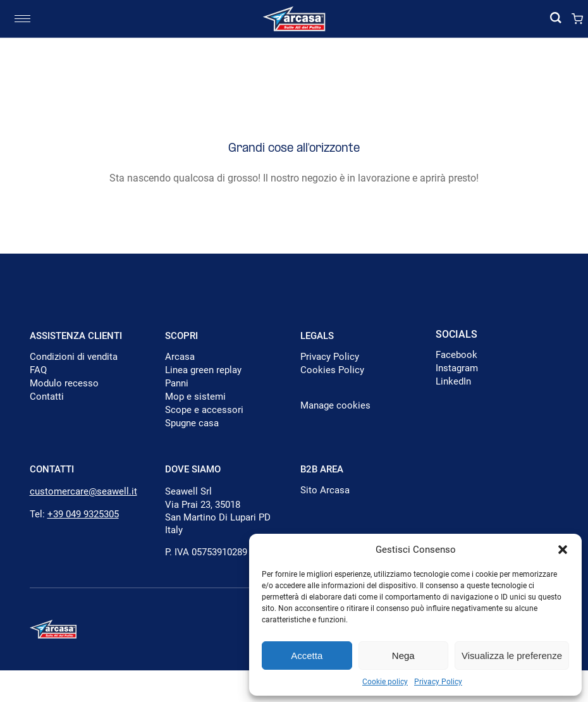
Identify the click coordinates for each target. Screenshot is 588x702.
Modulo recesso (64, 383)
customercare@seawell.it (83, 491)
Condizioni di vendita (74, 357)
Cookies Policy (332, 370)
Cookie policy (385, 682)
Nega (403, 656)
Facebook (456, 355)
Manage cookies (335, 405)
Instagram (457, 368)
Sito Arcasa (325, 490)
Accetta (307, 656)
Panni (177, 383)
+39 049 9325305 (83, 514)
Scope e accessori (204, 410)
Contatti (47, 397)
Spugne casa (192, 423)
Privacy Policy (438, 682)
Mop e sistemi (195, 397)
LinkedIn (453, 381)
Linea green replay (203, 370)
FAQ (38, 370)
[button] (563, 550)
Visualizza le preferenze (512, 656)
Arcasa (180, 357)
